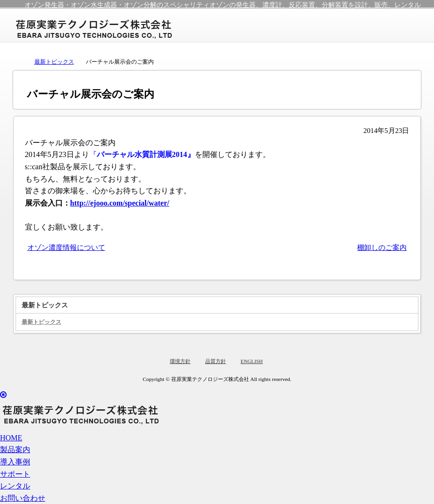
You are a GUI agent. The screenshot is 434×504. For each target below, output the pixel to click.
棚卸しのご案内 (382, 248)
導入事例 (15, 462)
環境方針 (180, 361)
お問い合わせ (23, 498)
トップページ (18, 61)
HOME (11, 438)
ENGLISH (252, 361)
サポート (15, 474)
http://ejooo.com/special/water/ (120, 203)
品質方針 (216, 361)
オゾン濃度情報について (66, 248)
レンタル (15, 486)
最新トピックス (54, 62)
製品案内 (15, 450)
